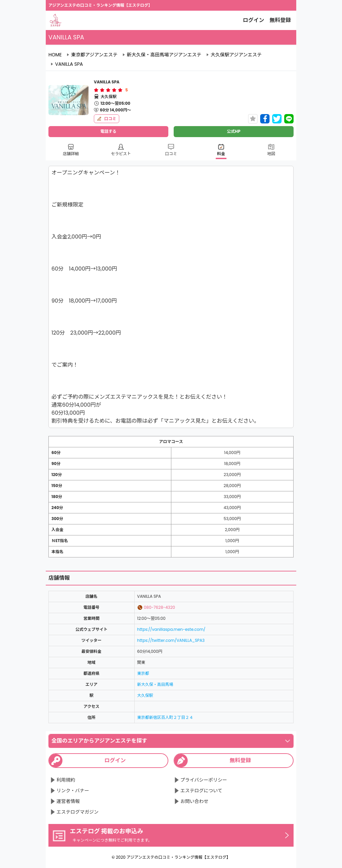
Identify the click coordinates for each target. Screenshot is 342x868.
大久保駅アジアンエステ (236, 55)
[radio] (97, 90)
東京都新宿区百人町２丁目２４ (165, 717)
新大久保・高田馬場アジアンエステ (164, 55)
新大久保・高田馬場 (155, 684)
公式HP (233, 131)
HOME (55, 55)
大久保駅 (145, 695)
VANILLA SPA (69, 64)
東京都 (143, 673)
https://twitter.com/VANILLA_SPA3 (171, 640)
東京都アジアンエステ (94, 55)
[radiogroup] (108, 90)
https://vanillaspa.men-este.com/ (171, 629)
